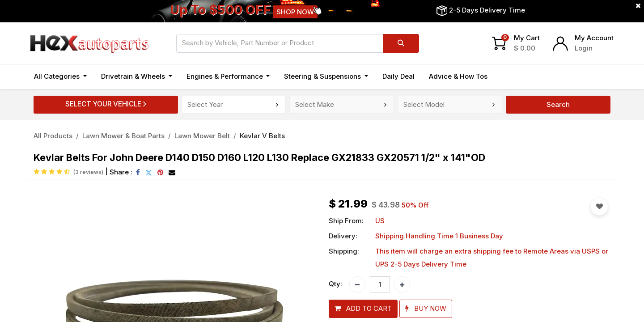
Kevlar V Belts (262, 136)
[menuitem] (398, 77)
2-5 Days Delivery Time (487, 10)
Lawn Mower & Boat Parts (123, 136)
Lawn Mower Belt (202, 136)
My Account (594, 38)
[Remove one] (357, 284)
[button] (363, 309)
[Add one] (402, 284)
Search (558, 104)
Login (584, 48)
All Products (53, 136)
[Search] (401, 43)
